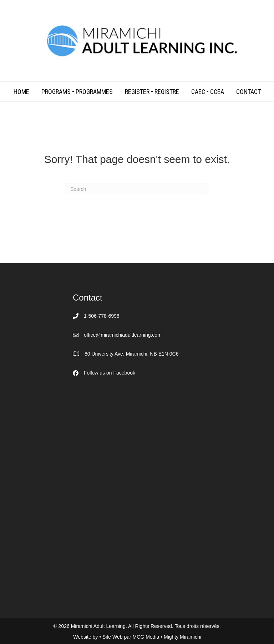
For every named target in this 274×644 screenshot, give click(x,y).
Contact (248, 92)
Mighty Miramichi (182, 637)
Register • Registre (152, 92)
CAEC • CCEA (208, 92)
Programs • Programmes (77, 92)
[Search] (137, 189)
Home (21, 92)
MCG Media (147, 637)
